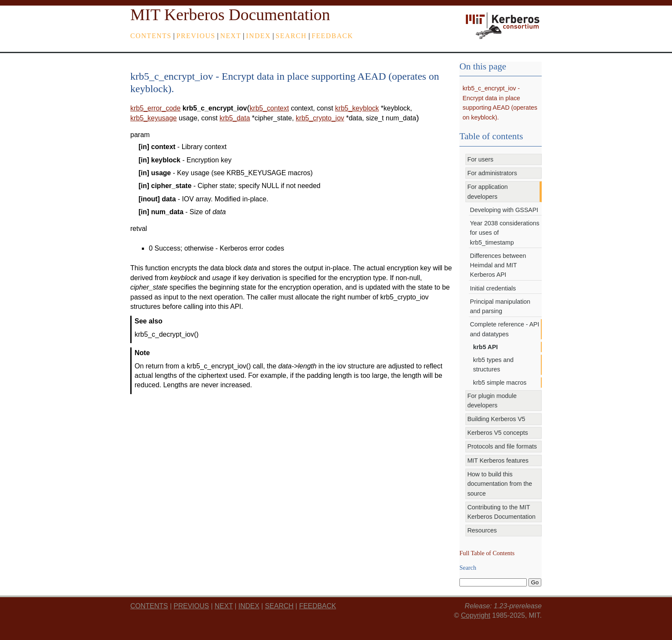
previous (196, 36)
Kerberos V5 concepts (498, 433)
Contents (151, 36)
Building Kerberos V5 (496, 419)
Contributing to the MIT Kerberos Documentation (501, 512)
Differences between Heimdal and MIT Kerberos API (498, 265)
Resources (482, 530)
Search (291, 36)
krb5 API (486, 347)
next (231, 36)
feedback (332, 36)
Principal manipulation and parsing (500, 306)
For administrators (492, 173)
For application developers (487, 191)
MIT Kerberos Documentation (230, 15)
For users (480, 159)
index (258, 36)
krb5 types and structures (493, 365)
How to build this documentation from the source (499, 484)
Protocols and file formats (502, 446)
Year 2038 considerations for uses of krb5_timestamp (505, 233)
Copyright (475, 615)
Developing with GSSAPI (504, 210)
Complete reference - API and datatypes (505, 329)
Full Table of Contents (487, 553)
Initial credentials (493, 288)
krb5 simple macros (500, 383)
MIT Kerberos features (498, 461)
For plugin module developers (492, 401)
